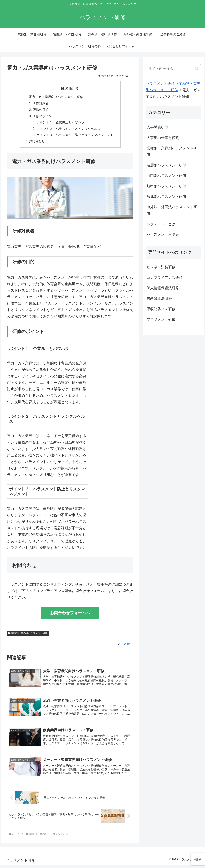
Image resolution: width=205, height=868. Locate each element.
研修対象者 (41, 104)
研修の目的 (41, 110)
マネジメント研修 (161, 319)
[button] (197, 69)
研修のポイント (44, 117)
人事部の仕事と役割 (163, 138)
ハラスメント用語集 (163, 234)
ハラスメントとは (161, 224)
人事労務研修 (157, 127)
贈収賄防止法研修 (161, 309)
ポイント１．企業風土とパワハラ (60, 123)
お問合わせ (37, 143)
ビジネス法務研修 (161, 267)
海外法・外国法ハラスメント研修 (172, 210)
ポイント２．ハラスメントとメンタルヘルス (68, 130)
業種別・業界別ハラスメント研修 (28, 635)
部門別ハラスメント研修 (166, 176)
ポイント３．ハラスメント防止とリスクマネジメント (75, 136)
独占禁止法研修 (159, 298)
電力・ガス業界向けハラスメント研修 (56, 97)
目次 (64, 88)
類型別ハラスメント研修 (166, 186)
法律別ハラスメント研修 (166, 197)
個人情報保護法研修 (163, 288)
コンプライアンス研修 (165, 278)
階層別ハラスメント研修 (166, 165)
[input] (173, 69)
